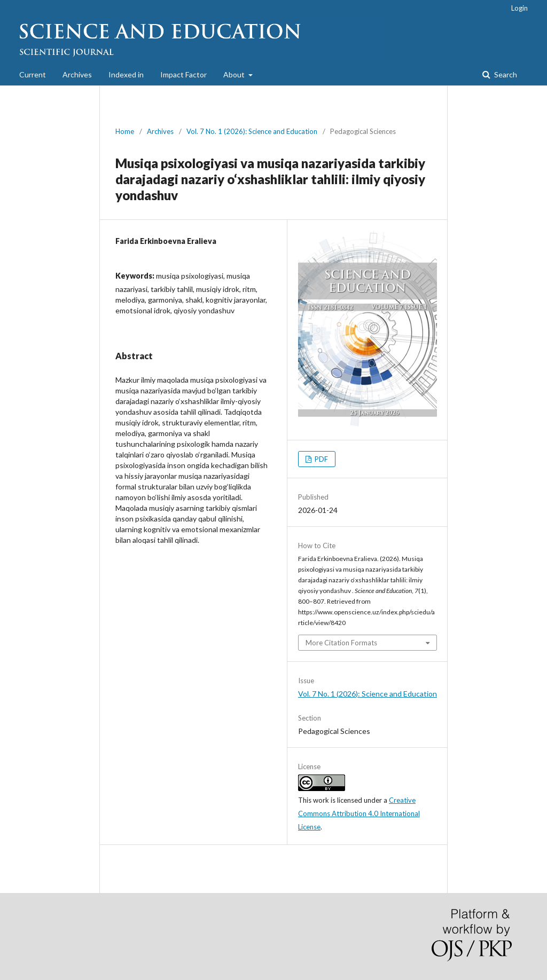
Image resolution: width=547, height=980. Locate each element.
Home (125, 131)
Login (519, 8)
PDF (321, 459)
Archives (77, 74)
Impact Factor (183, 74)
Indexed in (126, 74)
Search (505, 74)
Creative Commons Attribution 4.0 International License (359, 813)
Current (33, 74)
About (235, 74)
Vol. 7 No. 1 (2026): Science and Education (252, 131)
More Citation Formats (341, 643)
